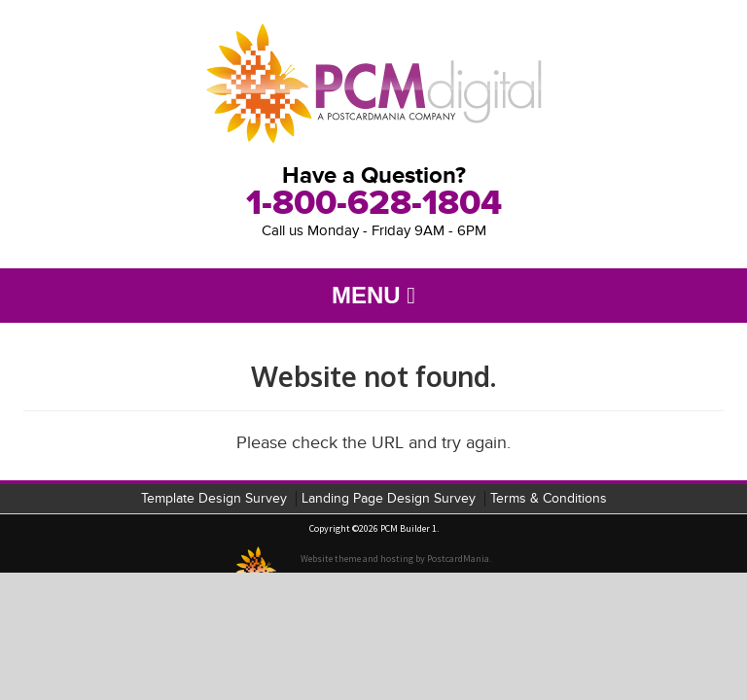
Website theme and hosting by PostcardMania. (396, 559)
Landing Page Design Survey (389, 498)
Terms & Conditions (549, 498)
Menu (373, 295)
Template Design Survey (214, 498)
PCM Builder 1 (409, 528)
